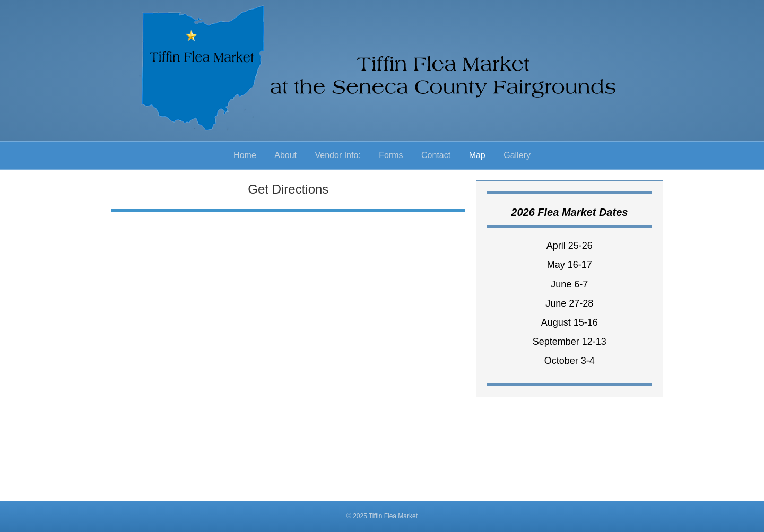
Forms (391, 155)
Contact (436, 155)
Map (477, 155)
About (285, 155)
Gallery (517, 155)
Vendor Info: (338, 155)
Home (245, 155)
